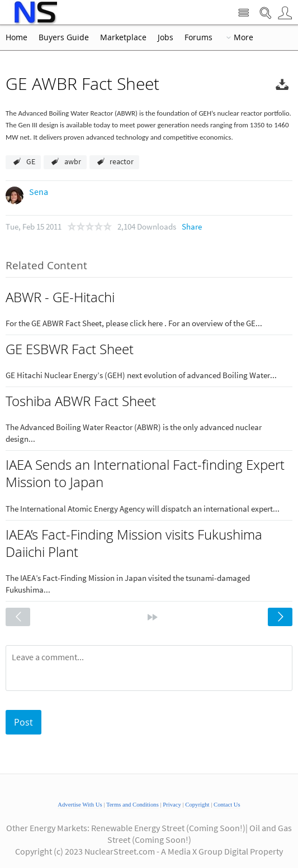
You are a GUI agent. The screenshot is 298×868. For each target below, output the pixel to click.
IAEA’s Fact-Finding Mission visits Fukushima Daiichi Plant (134, 543)
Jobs (165, 37)
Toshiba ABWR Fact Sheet (81, 401)
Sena (39, 192)
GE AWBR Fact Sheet (82, 84)
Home (16, 37)
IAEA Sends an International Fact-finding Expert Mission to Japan (145, 473)
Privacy (172, 805)
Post (23, 722)
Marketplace (123, 37)
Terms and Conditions (133, 805)
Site (243, 13)
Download (282, 86)
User (285, 13)
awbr (73, 161)
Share (192, 226)
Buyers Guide (64, 37)
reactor (122, 161)
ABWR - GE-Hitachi (60, 297)
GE (31, 161)
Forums (198, 37)
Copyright (197, 805)
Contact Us (227, 805)
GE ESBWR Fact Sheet (70, 349)
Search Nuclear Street (265, 13)
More (243, 37)
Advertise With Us (80, 805)
